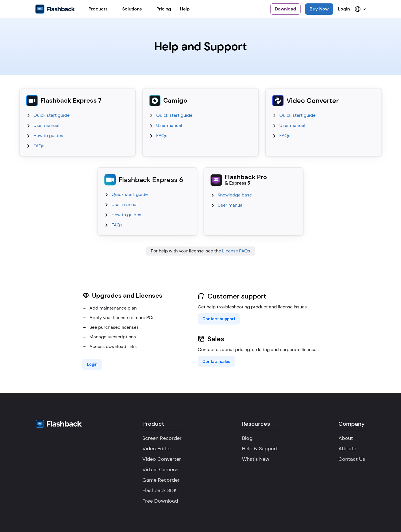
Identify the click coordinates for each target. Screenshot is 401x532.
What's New (256, 459)
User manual (46, 125)
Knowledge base (235, 195)
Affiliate (347, 449)
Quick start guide (52, 115)
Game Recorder (161, 480)
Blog (247, 438)
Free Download (160, 501)
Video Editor (157, 449)
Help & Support (260, 449)
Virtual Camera (160, 470)
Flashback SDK (159, 490)
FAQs (39, 146)
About (346, 438)
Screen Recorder (162, 438)
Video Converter (162, 459)
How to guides (48, 136)
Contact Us (352, 459)
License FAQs (236, 251)
